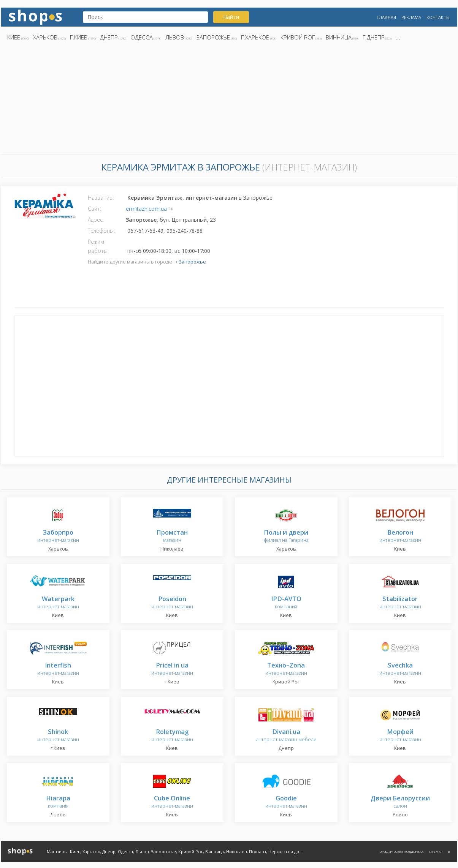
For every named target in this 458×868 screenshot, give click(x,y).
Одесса (142, 37)
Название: (101, 198)
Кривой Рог (298, 37)
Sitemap (436, 851)
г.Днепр (374, 37)
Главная (386, 17)
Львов (175, 37)
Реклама (411, 17)
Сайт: (94, 209)
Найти (231, 17)
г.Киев (79, 37)
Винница (339, 37)
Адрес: (96, 220)
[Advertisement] (229, 100)
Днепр (109, 37)
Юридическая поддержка (401, 851)
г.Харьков (255, 37)
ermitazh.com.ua (146, 209)
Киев (14, 37)
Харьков (45, 37)
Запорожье (213, 37)
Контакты (438, 17)
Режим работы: (98, 246)
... (398, 37)
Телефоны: (101, 231)
